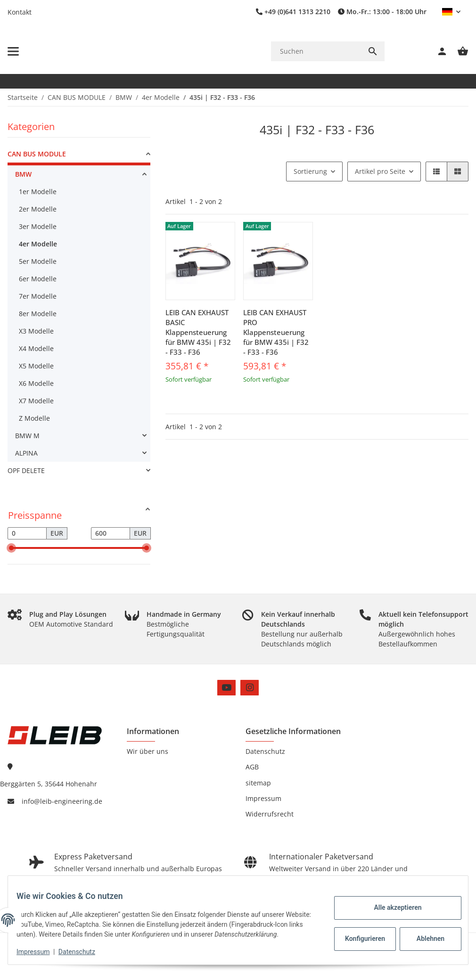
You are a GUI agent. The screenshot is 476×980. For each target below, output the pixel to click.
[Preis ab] (27, 533)
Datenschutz (83, 952)
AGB (252, 767)
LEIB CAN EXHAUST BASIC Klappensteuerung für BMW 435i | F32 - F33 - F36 (198, 332)
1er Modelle (38, 192)
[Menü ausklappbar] (13, 51)
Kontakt (20, 12)
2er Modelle (38, 209)
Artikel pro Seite (380, 171)
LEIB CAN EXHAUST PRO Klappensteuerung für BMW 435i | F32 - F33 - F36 (276, 332)
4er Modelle (38, 244)
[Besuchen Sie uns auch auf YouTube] (226, 688)
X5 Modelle (36, 366)
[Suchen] (316, 51)
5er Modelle (38, 261)
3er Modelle (38, 226)
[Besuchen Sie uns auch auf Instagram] (250, 688)
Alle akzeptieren (391, 903)
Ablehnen (424, 934)
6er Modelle (38, 279)
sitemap (258, 783)
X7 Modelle (36, 401)
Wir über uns (148, 751)
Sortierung (310, 171)
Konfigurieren (359, 934)
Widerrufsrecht (270, 814)
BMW (23, 174)
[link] (79, 155)
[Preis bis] (111, 533)
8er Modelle (38, 314)
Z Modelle (34, 418)
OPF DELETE (26, 470)
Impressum (40, 952)
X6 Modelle (36, 383)
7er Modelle (38, 296)
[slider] (11, 548)
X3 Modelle (36, 331)
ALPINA (26, 453)
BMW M (27, 436)
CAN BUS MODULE (37, 154)
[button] (451, 12)
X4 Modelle (36, 348)
